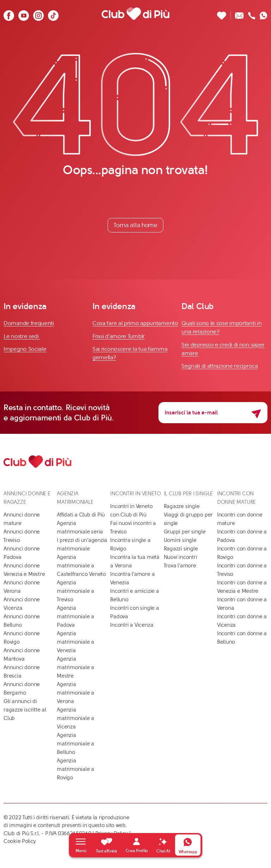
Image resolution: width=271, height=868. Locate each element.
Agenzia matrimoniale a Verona (76, 693)
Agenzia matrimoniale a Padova (76, 616)
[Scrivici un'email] (239, 14)
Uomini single (180, 540)
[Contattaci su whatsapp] (264, 14)
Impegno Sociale (25, 349)
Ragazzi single (181, 549)
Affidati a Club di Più (81, 515)
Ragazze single (182, 506)
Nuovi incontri (180, 557)
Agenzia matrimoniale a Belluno (76, 744)
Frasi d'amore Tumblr (119, 336)
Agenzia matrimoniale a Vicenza (76, 718)
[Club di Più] (135, 13)
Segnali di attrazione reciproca (220, 366)
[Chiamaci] (252, 14)
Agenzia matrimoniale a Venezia (76, 642)
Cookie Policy (20, 841)
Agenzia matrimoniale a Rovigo (76, 769)
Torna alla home (135, 225)
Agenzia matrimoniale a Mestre (76, 667)
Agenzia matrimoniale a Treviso (76, 591)
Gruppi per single (185, 532)
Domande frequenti (29, 323)
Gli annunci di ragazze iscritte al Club (25, 710)
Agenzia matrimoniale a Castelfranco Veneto (81, 566)
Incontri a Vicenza (132, 625)
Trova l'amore (180, 566)
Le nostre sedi (22, 336)
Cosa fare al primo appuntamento (135, 323)
